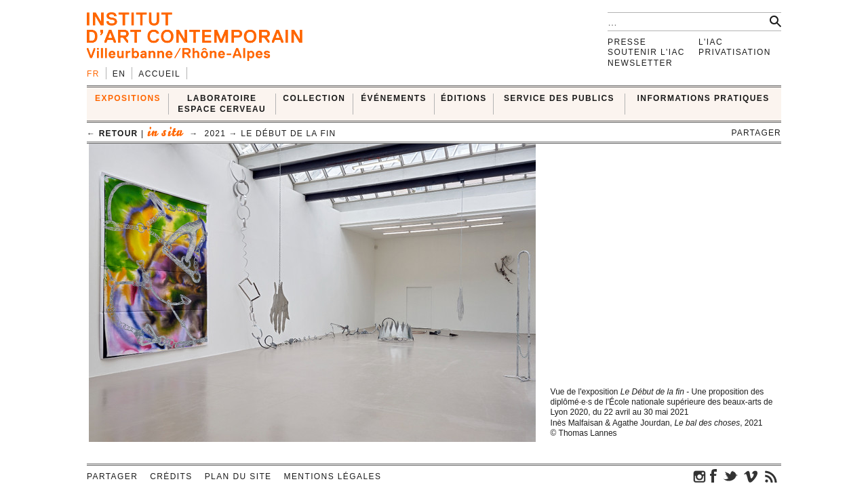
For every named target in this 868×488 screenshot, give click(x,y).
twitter (730, 476)
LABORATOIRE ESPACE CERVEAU (222, 103)
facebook (713, 476)
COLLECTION (314, 98)
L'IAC (711, 42)
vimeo (751, 476)
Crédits (171, 476)
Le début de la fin (288, 134)
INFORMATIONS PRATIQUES (704, 98)
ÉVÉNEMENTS (394, 98)
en (119, 74)
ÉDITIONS (464, 98)
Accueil (159, 74)
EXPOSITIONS (128, 98)
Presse (627, 42)
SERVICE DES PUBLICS (559, 98)
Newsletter (640, 63)
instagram (700, 476)
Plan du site (238, 476)
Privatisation (735, 52)
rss (771, 476)
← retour (112, 134)
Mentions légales (333, 476)
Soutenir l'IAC (646, 52)
